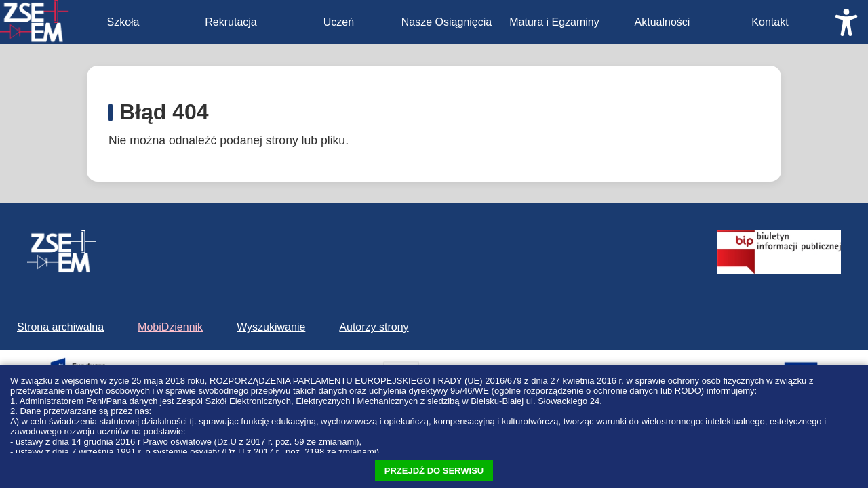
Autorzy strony (374, 327)
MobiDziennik (170, 327)
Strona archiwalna (60, 327)
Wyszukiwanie (271, 327)
